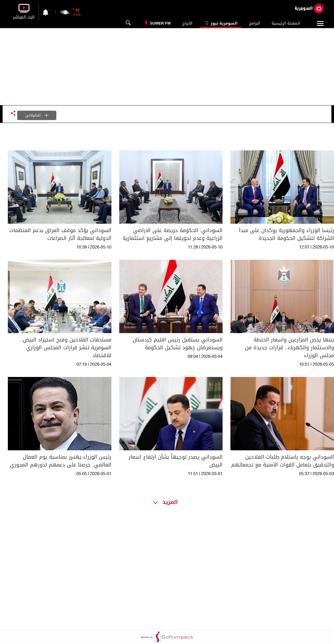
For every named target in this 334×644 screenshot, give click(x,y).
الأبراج (187, 23)
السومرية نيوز (221, 23)
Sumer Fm (160, 23)
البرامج (255, 23)
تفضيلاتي (37, 115)
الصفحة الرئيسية (286, 23)
